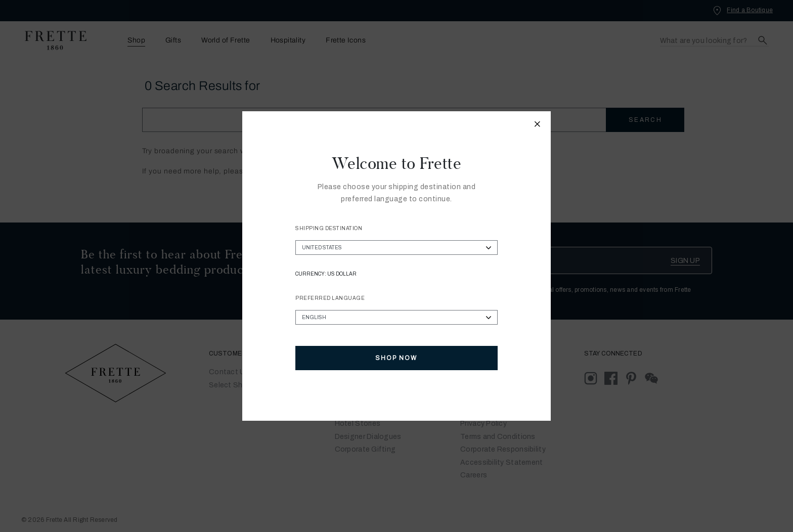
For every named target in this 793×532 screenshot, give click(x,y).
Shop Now (396, 358)
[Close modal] (538, 125)
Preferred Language (330, 298)
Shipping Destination (329, 228)
